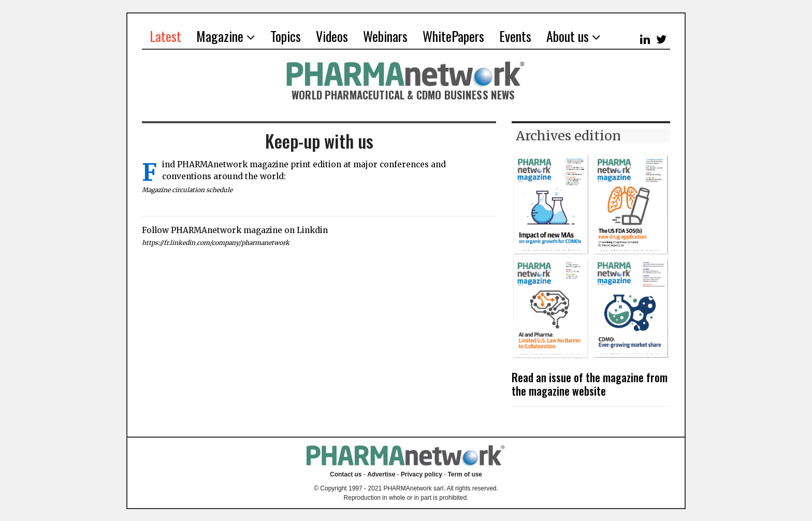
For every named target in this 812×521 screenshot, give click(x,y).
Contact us (345, 474)
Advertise (381, 474)
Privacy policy (422, 474)
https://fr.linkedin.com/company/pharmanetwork (217, 243)
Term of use (465, 474)
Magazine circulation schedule (189, 190)
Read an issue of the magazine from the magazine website (590, 384)
